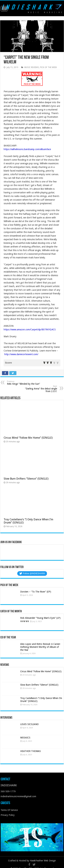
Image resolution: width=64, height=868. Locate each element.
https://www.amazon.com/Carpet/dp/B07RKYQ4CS (30, 330)
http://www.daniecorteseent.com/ (21, 354)
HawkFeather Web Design (43, 861)
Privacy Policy (8, 815)
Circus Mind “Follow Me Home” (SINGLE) (28, 438)
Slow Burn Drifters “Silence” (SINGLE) (27, 479)
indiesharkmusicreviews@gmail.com (18, 796)
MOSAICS (25, 738)
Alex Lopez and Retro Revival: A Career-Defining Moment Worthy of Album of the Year (41, 647)
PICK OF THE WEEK (48, 67)
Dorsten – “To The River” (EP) (36, 592)
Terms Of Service (9, 810)
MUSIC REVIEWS (32, 67)
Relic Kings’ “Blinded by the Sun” (24, 383)
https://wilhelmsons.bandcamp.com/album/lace (27, 149)
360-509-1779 (8, 791)
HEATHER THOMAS (31, 751)
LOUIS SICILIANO (30, 724)
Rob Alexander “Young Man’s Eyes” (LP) (40, 618)
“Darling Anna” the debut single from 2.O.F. (40, 389)
